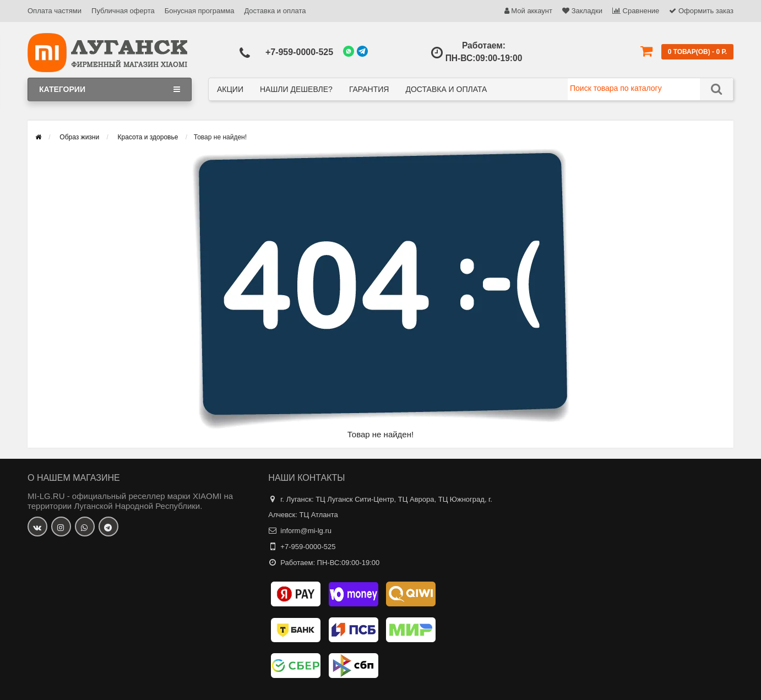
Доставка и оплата (275, 11)
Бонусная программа (200, 11)
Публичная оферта (123, 11)
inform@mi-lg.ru (306, 531)
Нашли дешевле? (296, 89)
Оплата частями (55, 11)
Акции (230, 89)
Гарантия (369, 89)
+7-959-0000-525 (299, 52)
